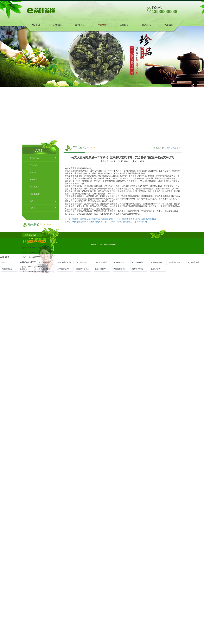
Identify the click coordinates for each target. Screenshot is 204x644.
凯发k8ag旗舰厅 (157, 262)
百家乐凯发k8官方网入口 (47, 269)
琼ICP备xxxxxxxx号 (108, 244)
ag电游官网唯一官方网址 (196, 262)
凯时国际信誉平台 (177, 262)
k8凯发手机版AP (64, 262)
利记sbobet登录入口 (140, 262)
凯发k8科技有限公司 (84, 269)
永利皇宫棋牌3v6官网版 (65, 269)
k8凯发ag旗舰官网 (28, 262)
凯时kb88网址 (138, 269)
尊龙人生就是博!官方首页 (47, 262)
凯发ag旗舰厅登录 (102, 269)
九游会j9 (24, 269)
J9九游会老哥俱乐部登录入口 (84, 262)
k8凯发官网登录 (101, 262)
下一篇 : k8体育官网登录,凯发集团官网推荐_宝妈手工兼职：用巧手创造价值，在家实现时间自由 (106, 418)
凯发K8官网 (156, 269)
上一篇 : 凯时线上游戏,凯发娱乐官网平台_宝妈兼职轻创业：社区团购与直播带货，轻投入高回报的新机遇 (110, 416)
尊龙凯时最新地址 (9, 269)
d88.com (5, 262)
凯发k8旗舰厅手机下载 (121, 262)
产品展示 (176, 345)
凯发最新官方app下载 (121, 269)
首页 (168, 345)
